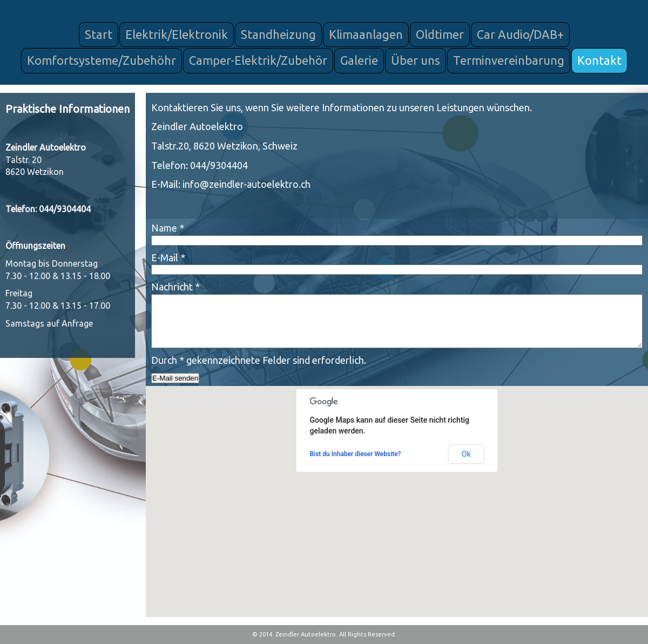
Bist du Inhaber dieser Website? (356, 454)
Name (168, 228)
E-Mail (168, 257)
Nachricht (175, 287)
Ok (466, 454)
